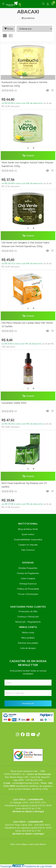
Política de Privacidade (28, 589)
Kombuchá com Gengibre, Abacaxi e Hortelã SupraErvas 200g (24, 84)
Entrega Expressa (28, 584)
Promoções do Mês (28, 611)
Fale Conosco (28, 550)
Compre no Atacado (28, 545)
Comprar (28, 156)
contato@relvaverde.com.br (26, 783)
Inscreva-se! (28, 703)
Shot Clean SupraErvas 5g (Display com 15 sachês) (24, 485)
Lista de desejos (28, 648)
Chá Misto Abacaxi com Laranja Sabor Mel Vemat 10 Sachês (27, 325)
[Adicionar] (34, 148)
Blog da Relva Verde (28, 529)
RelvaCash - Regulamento (28, 622)
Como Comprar (28, 578)
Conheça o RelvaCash (28, 617)
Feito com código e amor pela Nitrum (28, 844)
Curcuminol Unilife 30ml (14, 403)
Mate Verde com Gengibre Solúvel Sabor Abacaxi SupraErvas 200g (27, 164)
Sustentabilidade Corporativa (28, 539)
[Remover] (22, 148)
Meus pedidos (28, 638)
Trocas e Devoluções (28, 594)
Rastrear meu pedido (28, 643)
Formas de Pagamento (28, 573)
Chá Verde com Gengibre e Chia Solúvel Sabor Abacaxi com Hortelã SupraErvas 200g (25, 244)
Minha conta (28, 633)
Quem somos (28, 534)
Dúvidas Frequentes (28, 568)
